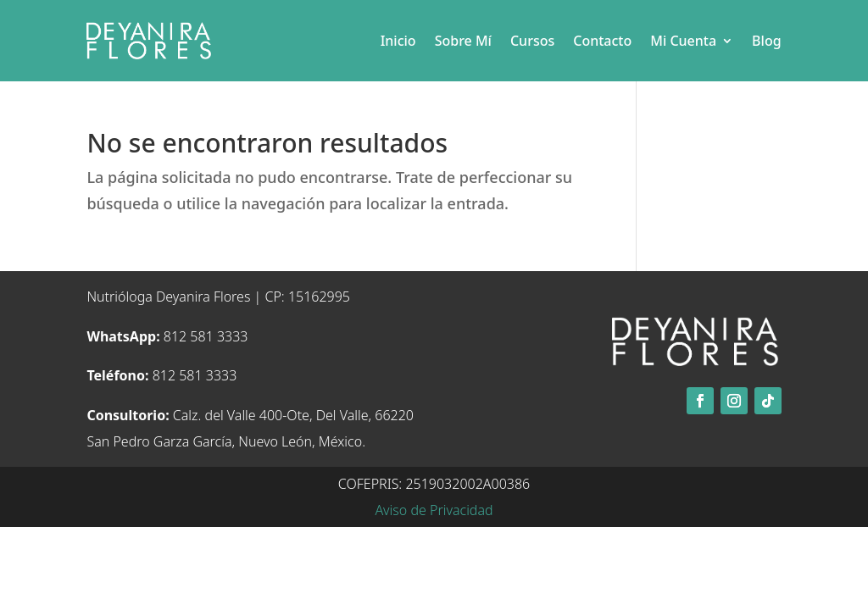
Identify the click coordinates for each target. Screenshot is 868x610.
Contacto (602, 41)
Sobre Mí (463, 41)
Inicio (398, 41)
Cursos (532, 41)
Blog (766, 41)
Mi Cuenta (683, 41)
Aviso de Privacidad (434, 510)
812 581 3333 (167, 336)
